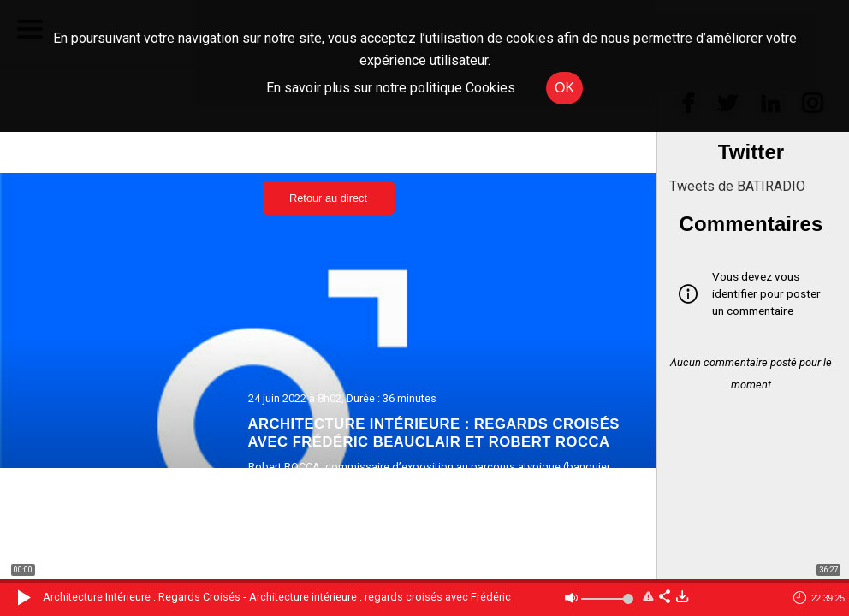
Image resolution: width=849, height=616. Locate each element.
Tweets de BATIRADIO (737, 186)
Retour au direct (328, 198)
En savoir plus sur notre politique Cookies (391, 88)
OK (564, 88)
